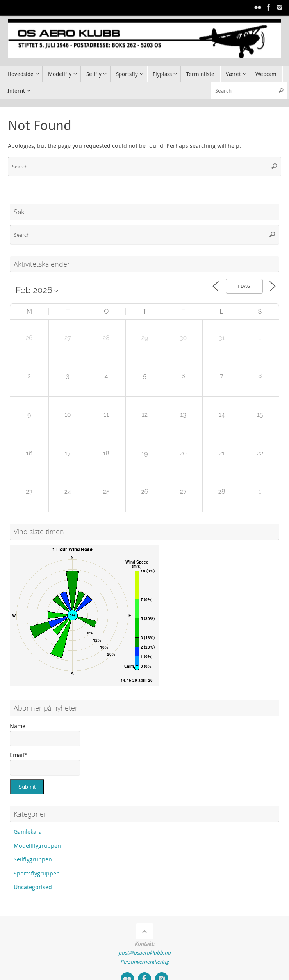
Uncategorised (33, 887)
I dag (244, 286)
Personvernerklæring (144, 962)
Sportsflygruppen (37, 873)
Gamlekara (28, 831)
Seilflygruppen (33, 859)
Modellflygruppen (37, 845)
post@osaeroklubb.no (144, 953)
